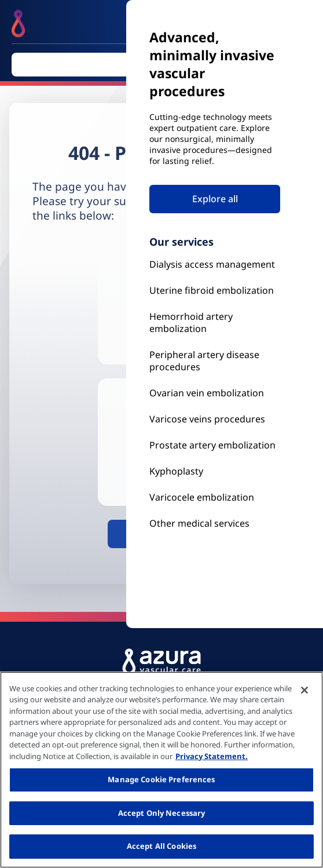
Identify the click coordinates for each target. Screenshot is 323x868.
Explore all (215, 199)
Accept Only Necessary (162, 813)
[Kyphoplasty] (215, 265)
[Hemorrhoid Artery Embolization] (215, 323)
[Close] (304, 690)
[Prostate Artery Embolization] (215, 419)
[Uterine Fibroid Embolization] (215, 291)
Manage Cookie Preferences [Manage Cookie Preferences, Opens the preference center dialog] (161, 779)
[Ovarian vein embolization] (215, 393)
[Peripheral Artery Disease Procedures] (215, 361)
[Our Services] (215, 497)
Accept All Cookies (161, 846)
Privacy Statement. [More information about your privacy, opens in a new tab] (212, 756)
